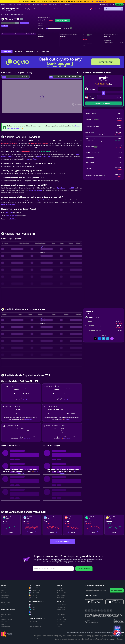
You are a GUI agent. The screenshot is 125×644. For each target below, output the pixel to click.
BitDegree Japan (61, 622)
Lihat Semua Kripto (62, 541)
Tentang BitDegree (61, 605)
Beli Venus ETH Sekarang (104, 103)
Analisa (11, 532)
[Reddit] (108, 611)
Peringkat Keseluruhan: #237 (8, 23)
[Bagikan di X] (95, 339)
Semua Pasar (19, 51)
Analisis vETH (7, 51)
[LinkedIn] (99, 611)
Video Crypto (4, 600)
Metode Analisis (61, 610)
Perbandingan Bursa (6, 614)
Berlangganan (117, 590)
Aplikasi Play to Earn (6, 605)
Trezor (35, 159)
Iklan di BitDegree (61, 617)
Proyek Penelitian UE (62, 612)
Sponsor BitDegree (61, 619)
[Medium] (102, 611)
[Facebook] (95, 611)
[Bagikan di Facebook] (99, 339)
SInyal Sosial (45, 51)
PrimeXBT (11, 157)
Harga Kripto (4, 624)
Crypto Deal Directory (35, 190)
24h (88, 35)
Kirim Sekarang (27, 400)
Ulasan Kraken (60, 598)
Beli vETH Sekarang (62, 20)
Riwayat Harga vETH (32, 51)
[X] (86, 611)
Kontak (59, 627)
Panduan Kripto (5, 595)
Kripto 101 (4, 590)
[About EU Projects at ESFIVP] (91, 621)
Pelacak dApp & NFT (6, 627)
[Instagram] (105, 611)
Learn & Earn (4, 588)
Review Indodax (61, 595)
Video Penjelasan (11, 216)
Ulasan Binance (61, 590)
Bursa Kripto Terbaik (6, 612)
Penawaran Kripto (6, 602)
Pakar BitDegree (61, 607)
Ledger (28, 159)
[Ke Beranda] (3, 15)
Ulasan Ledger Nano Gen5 (35, 626)
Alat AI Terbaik (5, 622)
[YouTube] (92, 611)
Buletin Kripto (5, 593)
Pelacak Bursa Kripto (44, 157)
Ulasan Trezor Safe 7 (34, 624)
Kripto (7, 15)
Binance (4, 157)
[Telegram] (89, 611)
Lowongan (59, 624)
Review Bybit (60, 588)
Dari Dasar (13, 219)
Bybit (78, 154)
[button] (69, 4)
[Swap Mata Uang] (104, 93)
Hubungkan (119, 4)
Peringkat (14, 15)
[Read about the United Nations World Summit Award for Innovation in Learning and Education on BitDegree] (118, 621)
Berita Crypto (4, 598)
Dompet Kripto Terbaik (7, 617)
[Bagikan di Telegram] (108, 339)
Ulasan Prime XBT (61, 593)
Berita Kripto (9, 213)
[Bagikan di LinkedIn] (104, 339)
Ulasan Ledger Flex (34, 622)
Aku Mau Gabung (84, 568)
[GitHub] (111, 611)
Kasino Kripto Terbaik (7, 619)
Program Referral (61, 614)
